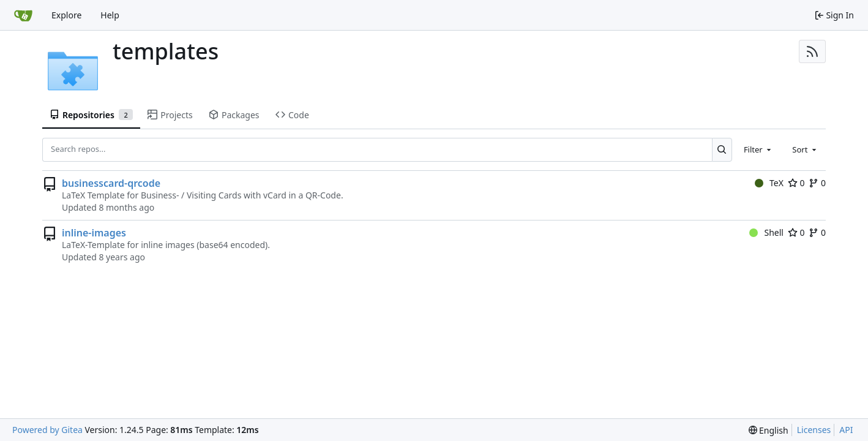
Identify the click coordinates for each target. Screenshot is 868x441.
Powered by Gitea (47, 430)
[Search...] (722, 149)
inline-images (94, 233)
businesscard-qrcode (111, 183)
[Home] (23, 15)
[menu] (769, 430)
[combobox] (758, 149)
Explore (66, 15)
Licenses (814, 430)
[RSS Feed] (812, 51)
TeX (769, 183)
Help (110, 15)
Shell (766, 232)
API (846, 430)
